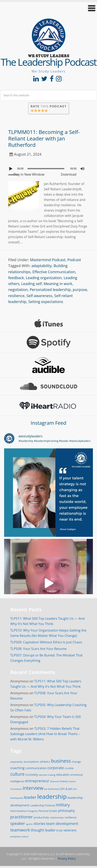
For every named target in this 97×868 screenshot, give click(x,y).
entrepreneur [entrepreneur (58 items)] (37, 781)
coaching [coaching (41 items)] (17, 768)
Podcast (74, 260)
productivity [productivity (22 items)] (41, 817)
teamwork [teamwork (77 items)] (20, 830)
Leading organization (44, 278)
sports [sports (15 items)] (29, 824)
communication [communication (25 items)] (36, 768)
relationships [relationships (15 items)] (57, 817)
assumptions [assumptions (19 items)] (31, 762)
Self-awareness (39, 296)
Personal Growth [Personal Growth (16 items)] (48, 811)
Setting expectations (46, 302)
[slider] (46, 169)
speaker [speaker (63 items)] (18, 823)
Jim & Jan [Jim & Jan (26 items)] (67, 789)
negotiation (18, 290)
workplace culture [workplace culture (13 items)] (19, 837)
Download (69, 174)
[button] (48, 8)
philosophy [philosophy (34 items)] (67, 811)
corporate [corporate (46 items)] (56, 768)
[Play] (11, 169)
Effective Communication (54, 272)
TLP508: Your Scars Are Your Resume (38, 649)
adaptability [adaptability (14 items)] (16, 762)
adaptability (42, 266)
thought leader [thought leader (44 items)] (43, 830)
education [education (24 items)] (63, 775)
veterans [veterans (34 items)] (70, 830)
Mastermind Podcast (48, 260)
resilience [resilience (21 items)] (71, 817)
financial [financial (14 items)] (54, 781)
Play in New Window (29, 174)
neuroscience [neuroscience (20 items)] (18, 811)
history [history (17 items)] (64, 781)
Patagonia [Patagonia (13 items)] (33, 811)
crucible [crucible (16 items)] (69, 768)
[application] (48, 168)
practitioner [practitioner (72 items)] (22, 817)
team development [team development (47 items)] (62, 823)
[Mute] (82, 169)
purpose (80, 290)
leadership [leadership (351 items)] (52, 797)
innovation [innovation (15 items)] (16, 789)
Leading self (32, 284)
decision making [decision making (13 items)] (47, 775)
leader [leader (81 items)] (30, 797)
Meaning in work (58, 284)
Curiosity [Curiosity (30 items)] (32, 774)
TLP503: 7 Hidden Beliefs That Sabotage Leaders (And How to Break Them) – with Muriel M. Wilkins (45, 734)
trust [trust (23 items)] (59, 830)
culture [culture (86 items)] (17, 774)
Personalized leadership (50, 290)
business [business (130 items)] (61, 761)
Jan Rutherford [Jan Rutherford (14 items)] (52, 789)
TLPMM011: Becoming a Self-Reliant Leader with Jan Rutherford (44, 138)
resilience (16, 296)
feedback (16, 278)
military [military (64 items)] (63, 805)
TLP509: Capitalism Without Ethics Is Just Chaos (46, 642)
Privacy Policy (67, 859)
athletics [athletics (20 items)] (45, 762)
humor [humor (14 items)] (72, 781)
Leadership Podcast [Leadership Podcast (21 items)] (43, 805)
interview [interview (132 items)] (33, 788)
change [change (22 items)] (76, 762)
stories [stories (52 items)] (39, 823)
